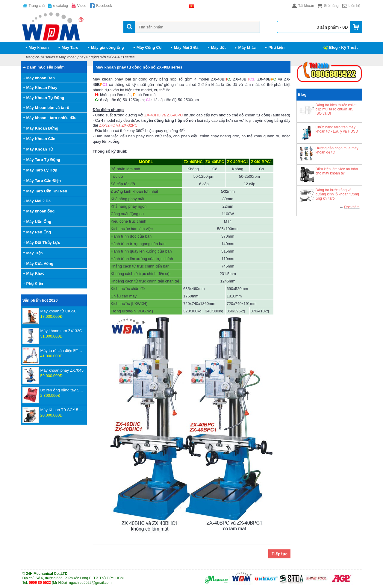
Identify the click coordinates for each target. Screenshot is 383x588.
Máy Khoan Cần (41, 139)
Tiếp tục (279, 554)
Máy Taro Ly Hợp (42, 170)
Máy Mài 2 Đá (39, 201)
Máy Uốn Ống (39, 222)
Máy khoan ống (41, 211)
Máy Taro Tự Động (43, 160)
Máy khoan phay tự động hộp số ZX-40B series (97, 57)
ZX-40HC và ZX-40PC (164, 115)
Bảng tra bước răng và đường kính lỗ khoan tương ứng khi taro (337, 194)
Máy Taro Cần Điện (44, 181)
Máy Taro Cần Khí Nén (47, 191)
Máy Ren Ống (39, 232)
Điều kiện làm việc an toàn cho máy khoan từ (337, 171)
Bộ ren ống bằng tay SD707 (62, 390)
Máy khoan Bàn (41, 78)
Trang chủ (33, 57)
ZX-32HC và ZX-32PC (118, 125)
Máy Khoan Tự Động (45, 98)
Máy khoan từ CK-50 (58, 311)
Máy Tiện (35, 253)
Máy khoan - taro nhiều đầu (52, 118)
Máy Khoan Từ (40, 149)
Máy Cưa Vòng (40, 263)
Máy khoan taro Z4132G (61, 331)
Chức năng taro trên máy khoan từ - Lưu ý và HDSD (337, 129)
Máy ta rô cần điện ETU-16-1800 (62, 351)
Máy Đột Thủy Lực (43, 243)
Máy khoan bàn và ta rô (48, 108)
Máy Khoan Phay (42, 88)
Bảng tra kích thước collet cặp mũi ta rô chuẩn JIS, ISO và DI (336, 109)
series (50, 57)
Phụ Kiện (35, 284)
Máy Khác (35, 273)
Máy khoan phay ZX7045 (62, 370)
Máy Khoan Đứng (42, 128)
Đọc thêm (352, 207)
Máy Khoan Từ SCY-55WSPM (62, 410)
